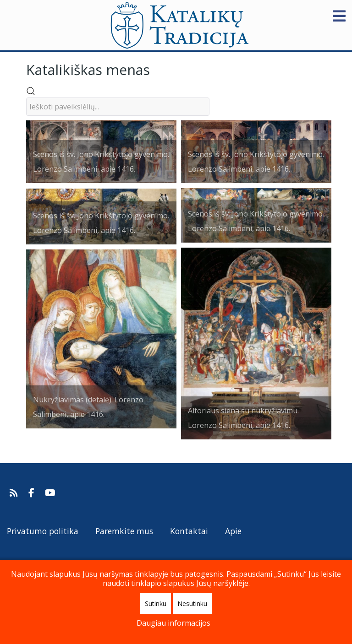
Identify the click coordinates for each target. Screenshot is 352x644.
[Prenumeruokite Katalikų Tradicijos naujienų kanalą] (15, 493)
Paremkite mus (124, 531)
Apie (233, 531)
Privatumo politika (43, 531)
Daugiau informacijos (173, 623)
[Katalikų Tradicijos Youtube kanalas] (50, 493)
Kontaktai (189, 531)
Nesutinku (192, 603)
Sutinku (156, 603)
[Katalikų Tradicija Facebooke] (33, 493)
